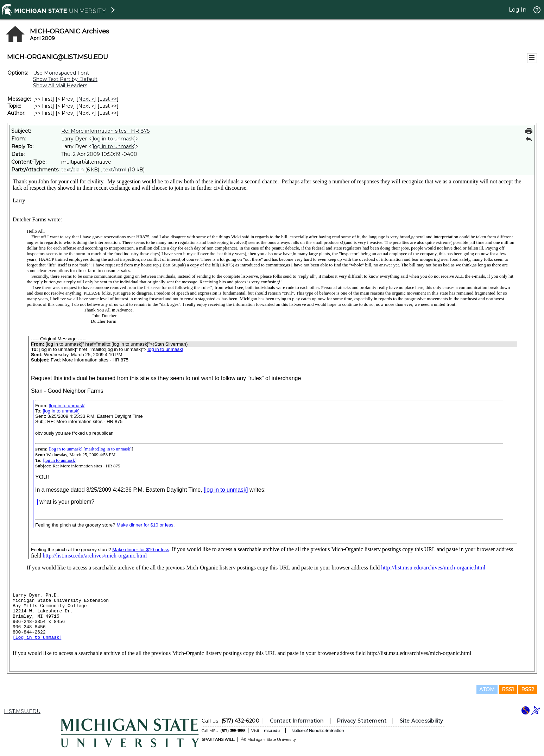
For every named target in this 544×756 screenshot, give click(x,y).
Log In (518, 10)
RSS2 (528, 689)
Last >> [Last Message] (108, 99)
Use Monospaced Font (61, 73)
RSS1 (508, 689)
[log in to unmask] (113, 139)
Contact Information (297, 721)
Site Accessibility (422, 721)
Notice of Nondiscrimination (318, 731)
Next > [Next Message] (86, 99)
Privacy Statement (362, 721)
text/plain (72, 170)
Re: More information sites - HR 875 (105, 131)
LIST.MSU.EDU (22, 711)
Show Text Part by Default (65, 79)
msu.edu (272, 731)
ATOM (487, 689)
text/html (115, 170)
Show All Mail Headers (60, 86)
